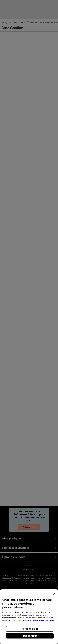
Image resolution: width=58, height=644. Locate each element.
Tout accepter (30, 636)
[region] (29, 617)
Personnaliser (30, 629)
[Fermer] (54, 594)
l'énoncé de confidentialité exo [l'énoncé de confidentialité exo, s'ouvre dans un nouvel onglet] (39, 620)
